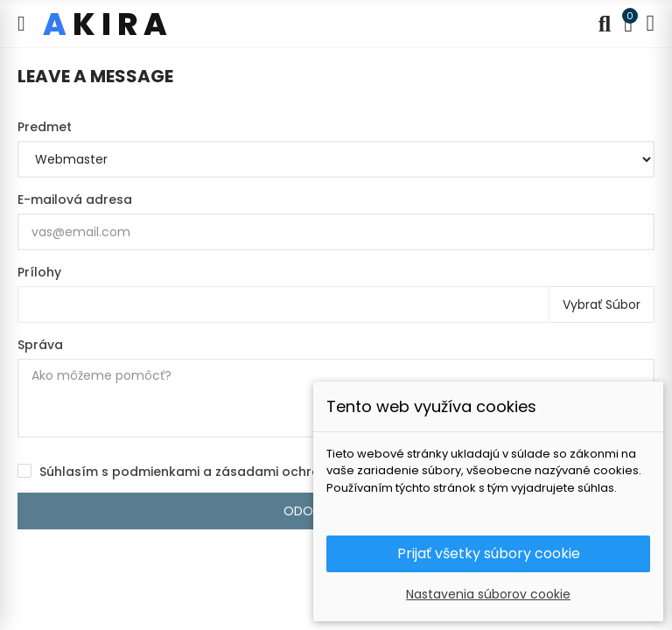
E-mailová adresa (75, 199)
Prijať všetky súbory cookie (489, 553)
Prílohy (39, 272)
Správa (40, 345)
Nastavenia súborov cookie (488, 594)
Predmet (45, 127)
